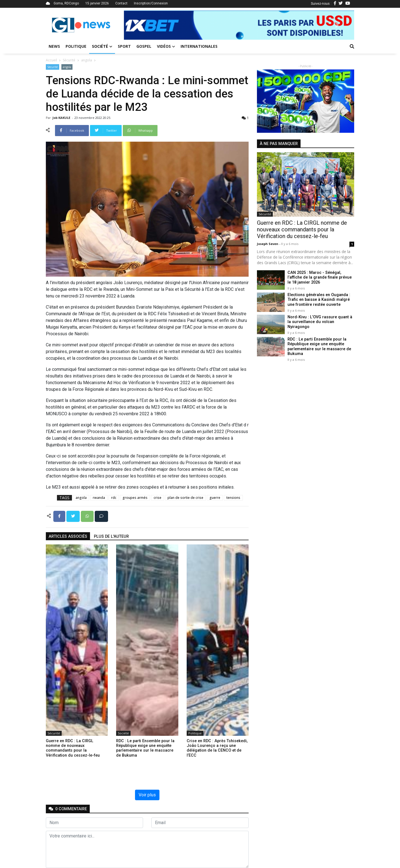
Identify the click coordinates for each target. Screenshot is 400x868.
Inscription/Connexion (151, 3)
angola (87, 60)
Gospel (144, 46)
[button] (141, 25)
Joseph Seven (268, 244)
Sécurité (69, 60)
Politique (76, 46)
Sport (124, 46)
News (54, 46)
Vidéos (166, 46)
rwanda (99, 498)
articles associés (68, 536)
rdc (114, 498)
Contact (121, 3)
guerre (215, 498)
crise (157, 498)
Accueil (51, 60)
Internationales (199, 46)
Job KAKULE (62, 118)
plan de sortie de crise (185, 498)
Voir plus (147, 795)
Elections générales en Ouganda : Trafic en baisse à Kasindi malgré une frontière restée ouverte (319, 300)
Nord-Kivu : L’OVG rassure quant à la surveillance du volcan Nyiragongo (319, 322)
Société (102, 46)
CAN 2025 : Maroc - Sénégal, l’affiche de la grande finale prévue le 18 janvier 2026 (319, 277)
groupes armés (135, 498)
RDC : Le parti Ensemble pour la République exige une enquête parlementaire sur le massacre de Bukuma (319, 347)
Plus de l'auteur (111, 536)
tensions (233, 498)
